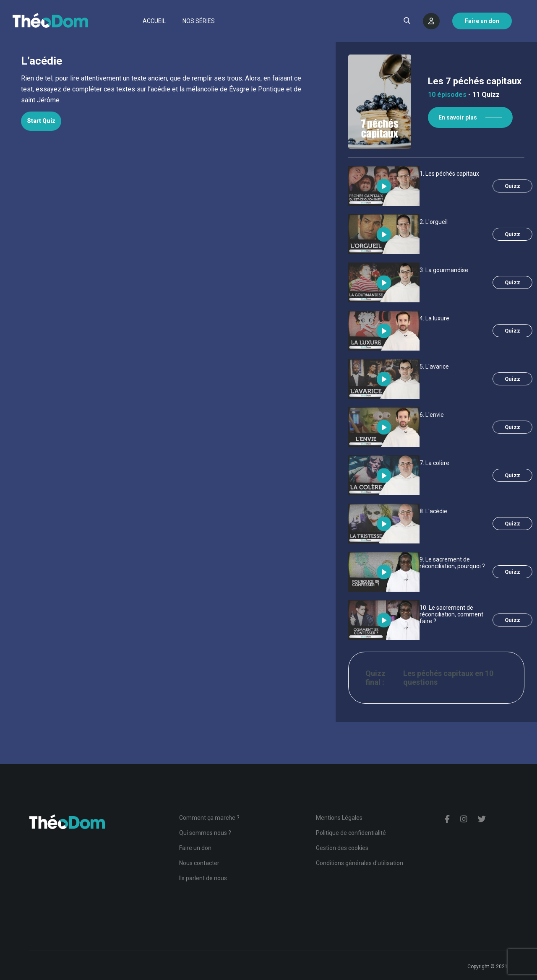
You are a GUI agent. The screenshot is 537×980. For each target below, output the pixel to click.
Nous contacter (199, 863)
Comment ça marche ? (209, 818)
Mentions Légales (339, 818)
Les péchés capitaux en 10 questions (448, 678)
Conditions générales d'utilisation (360, 863)
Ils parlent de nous (203, 878)
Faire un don (195, 848)
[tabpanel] (168, 89)
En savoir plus (458, 117)
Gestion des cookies (342, 848)
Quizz (512, 186)
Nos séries (199, 21)
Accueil (154, 21)
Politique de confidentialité (351, 833)
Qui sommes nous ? (205, 833)
